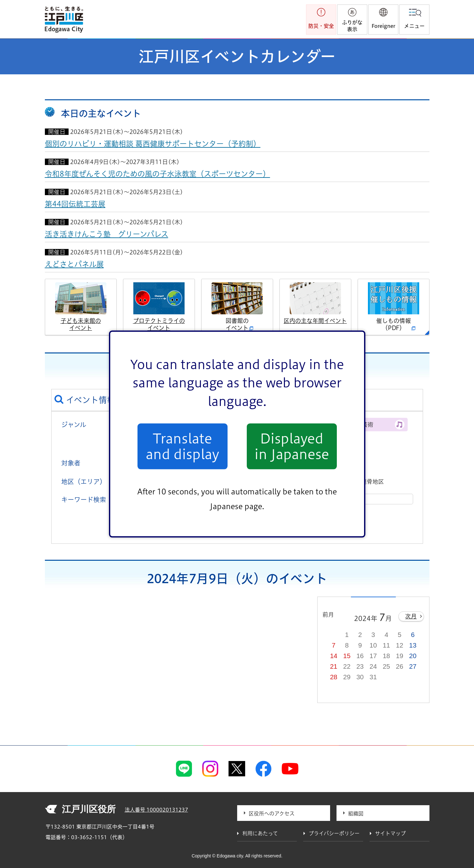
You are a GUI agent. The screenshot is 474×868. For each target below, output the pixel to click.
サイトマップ (390, 833)
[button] (383, 20)
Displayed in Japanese (292, 446)
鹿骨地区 (372, 482)
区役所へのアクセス (272, 814)
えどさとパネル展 (74, 264)
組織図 (356, 814)
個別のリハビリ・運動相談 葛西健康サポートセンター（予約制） (153, 144)
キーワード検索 (84, 500)
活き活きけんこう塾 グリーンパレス (107, 234)
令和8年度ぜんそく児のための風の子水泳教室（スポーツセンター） (158, 174)
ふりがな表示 (352, 26)
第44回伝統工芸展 (75, 204)
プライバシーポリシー (334, 833)
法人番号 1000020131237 (156, 810)
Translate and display (183, 446)
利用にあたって (260, 833)
